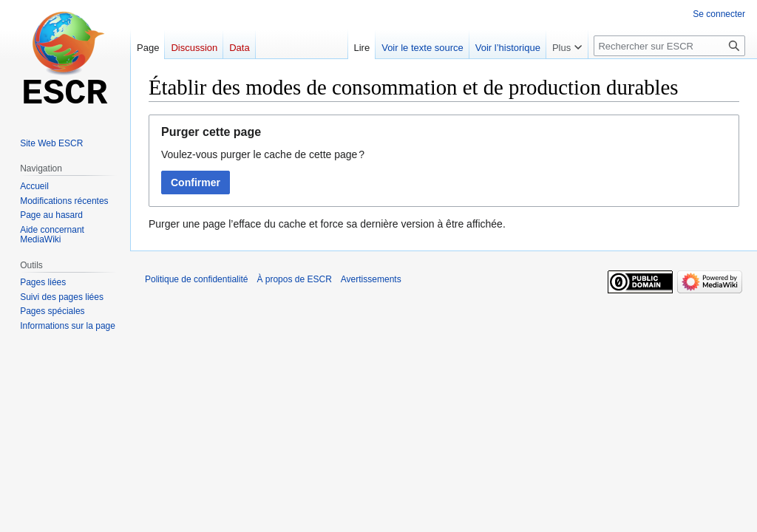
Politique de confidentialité (196, 279)
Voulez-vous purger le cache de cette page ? (263, 154)
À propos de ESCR (294, 279)
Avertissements (371, 279)
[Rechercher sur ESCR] (669, 46)
